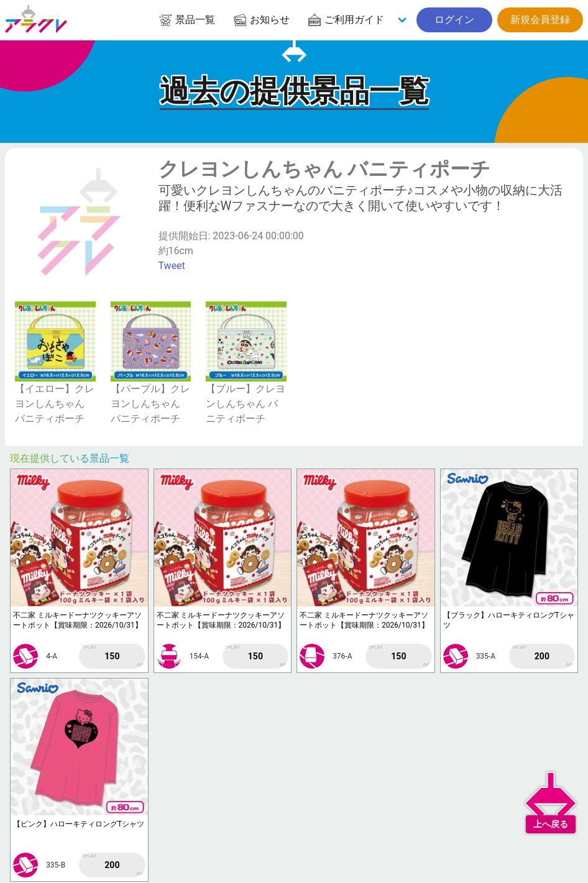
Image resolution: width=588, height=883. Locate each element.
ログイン (454, 20)
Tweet (172, 266)
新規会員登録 (540, 20)
